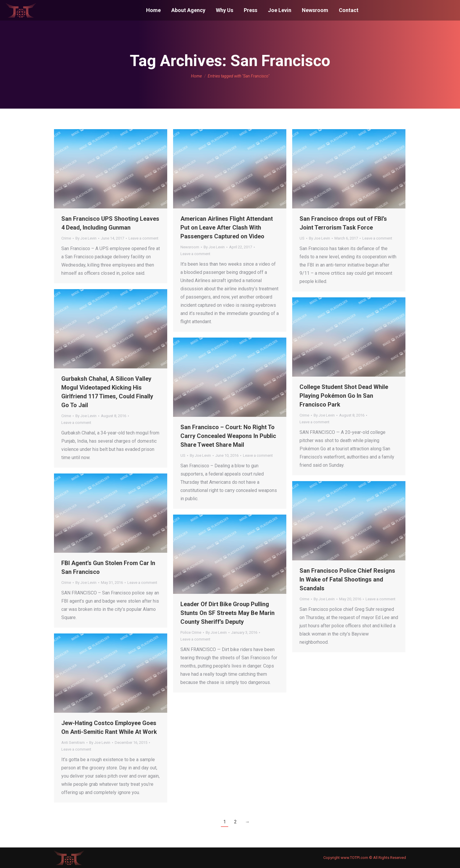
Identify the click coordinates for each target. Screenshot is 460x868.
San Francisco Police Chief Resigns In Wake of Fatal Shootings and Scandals (347, 579)
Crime (66, 238)
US (302, 238)
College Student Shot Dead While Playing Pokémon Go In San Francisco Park (344, 396)
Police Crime (191, 632)
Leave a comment (143, 238)
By (86, 238)
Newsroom (190, 247)
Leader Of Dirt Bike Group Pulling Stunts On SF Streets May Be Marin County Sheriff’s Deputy (228, 613)
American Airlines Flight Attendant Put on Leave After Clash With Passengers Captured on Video (227, 227)
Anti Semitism (73, 743)
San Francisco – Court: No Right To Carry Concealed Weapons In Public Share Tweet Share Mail (228, 436)
